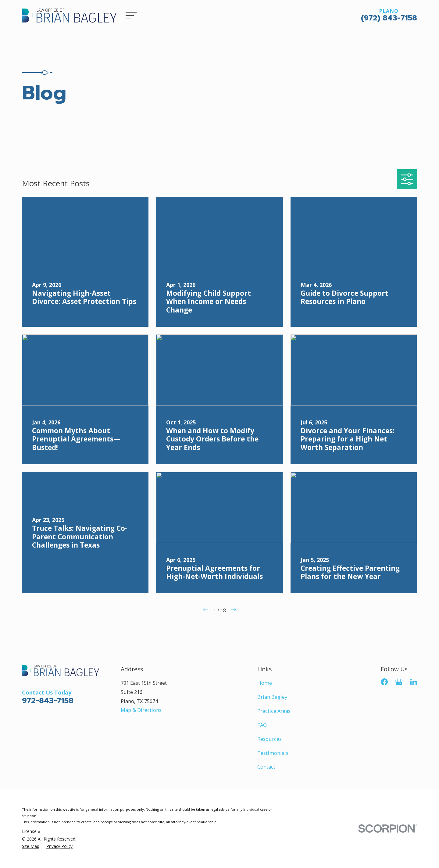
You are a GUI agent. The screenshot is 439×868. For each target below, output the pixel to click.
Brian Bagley (272, 697)
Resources (269, 739)
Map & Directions (141, 710)
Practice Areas (274, 711)
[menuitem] (31, 847)
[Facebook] (384, 682)
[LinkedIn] (414, 682)
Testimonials (273, 753)
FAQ (262, 725)
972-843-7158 (48, 700)
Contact (266, 767)
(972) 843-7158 (389, 18)
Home (265, 683)
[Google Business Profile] (399, 682)
